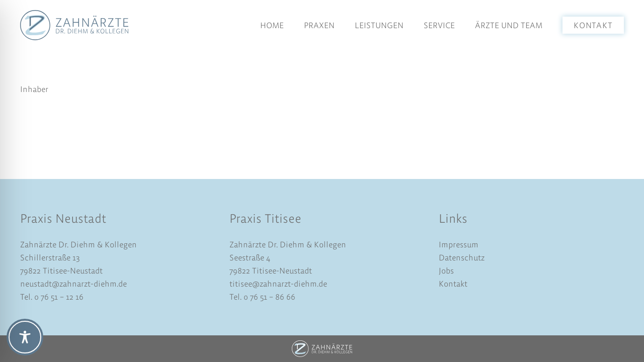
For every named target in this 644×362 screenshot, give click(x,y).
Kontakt (453, 284)
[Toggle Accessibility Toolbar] (25, 337)
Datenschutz (462, 257)
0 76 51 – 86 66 (268, 297)
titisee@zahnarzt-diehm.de (278, 284)
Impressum (459, 244)
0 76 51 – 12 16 (59, 297)
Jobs (446, 270)
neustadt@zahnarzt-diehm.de (73, 284)
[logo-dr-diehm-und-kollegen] (74, 25)
